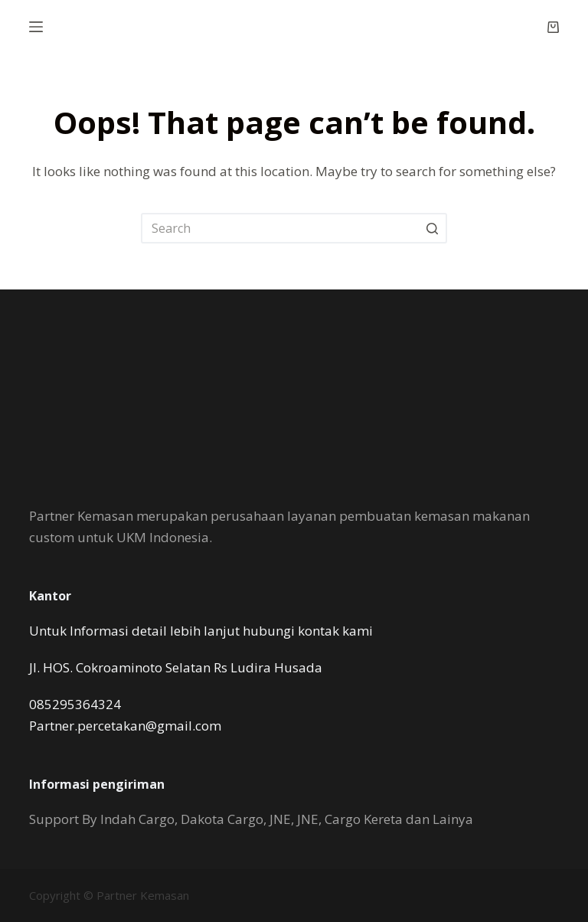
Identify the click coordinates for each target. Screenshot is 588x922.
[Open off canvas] (36, 27)
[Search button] (432, 228)
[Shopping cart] (553, 27)
